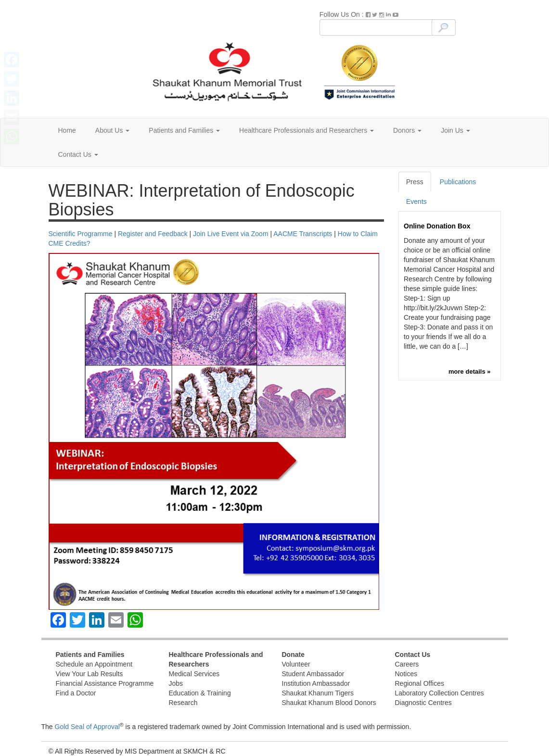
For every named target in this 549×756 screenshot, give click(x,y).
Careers (407, 664)
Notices (406, 674)
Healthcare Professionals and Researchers (306, 130)
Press (415, 182)
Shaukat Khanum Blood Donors (329, 703)
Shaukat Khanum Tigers (318, 693)
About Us (112, 130)
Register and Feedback (153, 234)
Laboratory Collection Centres (440, 693)
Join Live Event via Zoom (230, 234)
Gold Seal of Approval (87, 727)
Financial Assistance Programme (105, 683)
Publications (458, 182)
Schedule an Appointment (94, 664)
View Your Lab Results (89, 674)
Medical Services (194, 674)
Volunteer (296, 664)
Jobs (176, 683)
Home (67, 130)
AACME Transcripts (303, 234)
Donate (293, 655)
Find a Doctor (76, 693)
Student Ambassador (313, 674)
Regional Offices (420, 683)
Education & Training (200, 693)
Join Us (455, 130)
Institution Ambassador (316, 683)
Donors (407, 130)
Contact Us (78, 154)
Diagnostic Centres (423, 703)
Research (183, 703)
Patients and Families (184, 130)
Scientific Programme (81, 234)
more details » (469, 372)
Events (416, 202)
